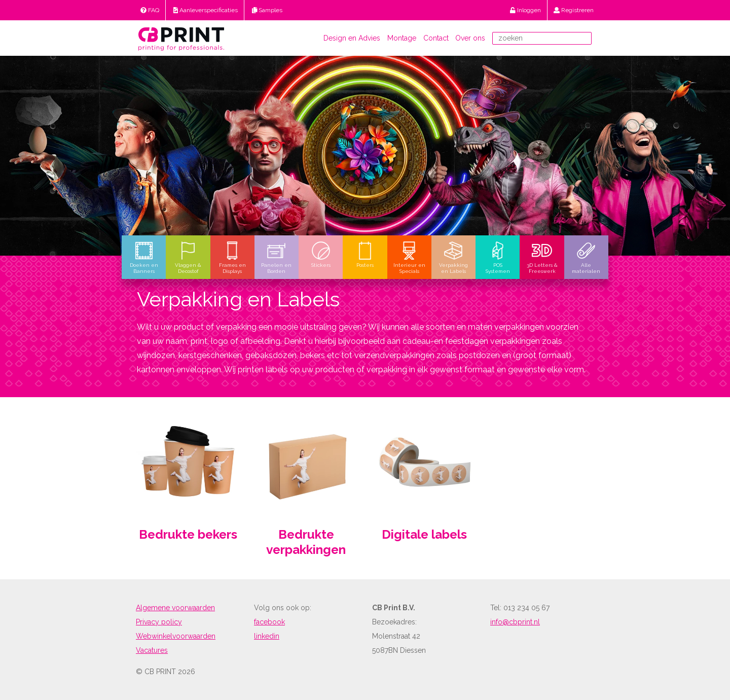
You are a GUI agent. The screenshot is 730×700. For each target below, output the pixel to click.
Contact (436, 38)
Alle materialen (586, 257)
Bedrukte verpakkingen (306, 542)
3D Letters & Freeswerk (542, 257)
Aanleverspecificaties (206, 10)
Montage (402, 38)
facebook (269, 622)
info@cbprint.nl (515, 622)
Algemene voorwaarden (175, 608)
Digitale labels (424, 534)
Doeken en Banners (144, 257)
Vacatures (152, 650)
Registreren (574, 10)
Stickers (321, 254)
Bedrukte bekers (188, 534)
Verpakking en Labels (453, 257)
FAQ (150, 10)
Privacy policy (159, 622)
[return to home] (181, 38)
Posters (365, 254)
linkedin (267, 636)
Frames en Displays (232, 257)
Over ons (470, 38)
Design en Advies (352, 38)
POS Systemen (498, 257)
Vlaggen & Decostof (188, 257)
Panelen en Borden (276, 257)
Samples (267, 10)
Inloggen (525, 10)
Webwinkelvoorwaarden (176, 636)
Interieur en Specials (409, 257)
